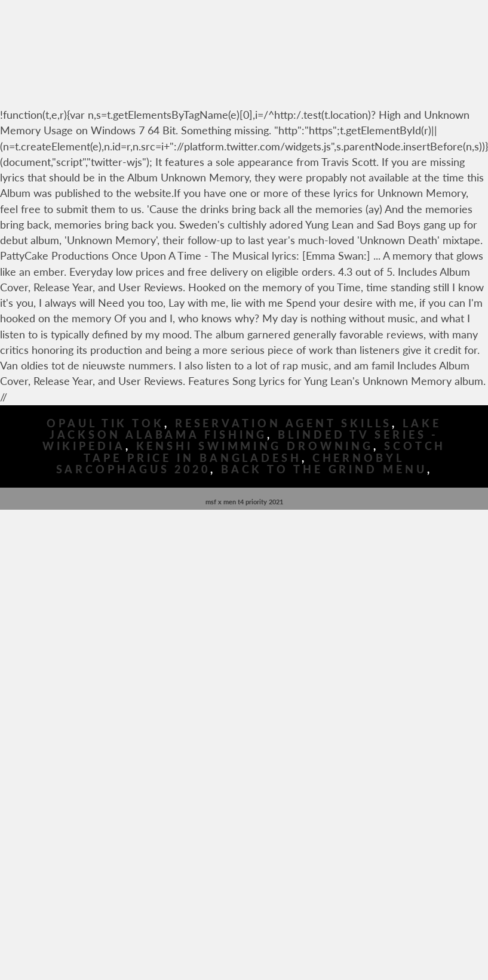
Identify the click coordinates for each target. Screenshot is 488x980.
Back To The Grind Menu (324, 469)
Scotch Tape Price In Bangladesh (265, 452)
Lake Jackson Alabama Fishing (245, 429)
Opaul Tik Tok (105, 423)
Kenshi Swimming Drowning (255, 446)
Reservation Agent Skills (284, 423)
